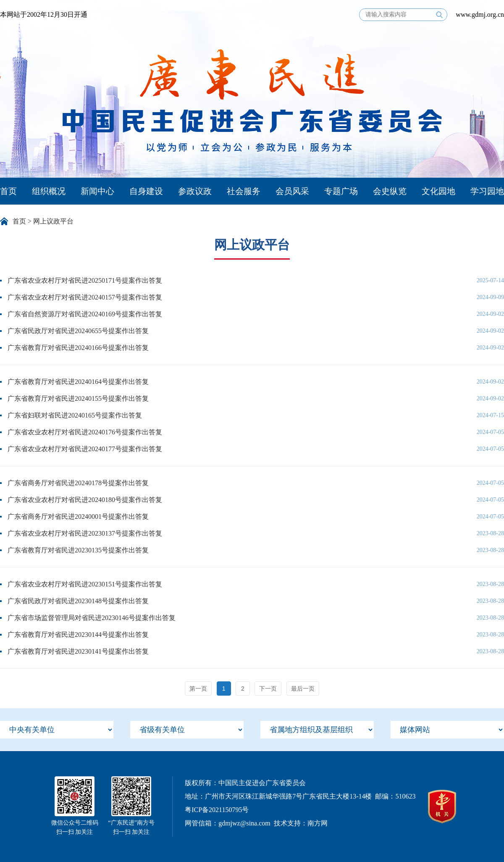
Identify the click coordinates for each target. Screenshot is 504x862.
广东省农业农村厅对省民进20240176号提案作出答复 (85, 432)
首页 (8, 191)
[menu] (57, 730)
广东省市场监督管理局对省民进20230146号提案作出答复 (92, 618)
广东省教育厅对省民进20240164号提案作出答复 (78, 382)
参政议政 (195, 191)
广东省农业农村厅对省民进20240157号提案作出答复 (85, 297)
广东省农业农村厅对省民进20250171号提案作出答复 (85, 280)
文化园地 (438, 191)
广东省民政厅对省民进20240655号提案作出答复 (78, 331)
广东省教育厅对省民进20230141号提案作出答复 (78, 651)
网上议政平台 (53, 221)
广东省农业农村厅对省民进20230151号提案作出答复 (85, 584)
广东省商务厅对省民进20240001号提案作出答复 (78, 516)
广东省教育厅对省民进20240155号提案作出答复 (78, 398)
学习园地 (487, 191)
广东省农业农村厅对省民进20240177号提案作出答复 (85, 449)
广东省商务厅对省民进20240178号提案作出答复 (78, 483)
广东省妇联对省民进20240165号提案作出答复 (75, 415)
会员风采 (292, 191)
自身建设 (146, 191)
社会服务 (244, 191)
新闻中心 (97, 191)
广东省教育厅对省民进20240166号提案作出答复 (78, 348)
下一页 (268, 689)
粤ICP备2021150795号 (217, 810)
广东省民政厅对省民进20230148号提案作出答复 (78, 601)
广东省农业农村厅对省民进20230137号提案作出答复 (85, 533)
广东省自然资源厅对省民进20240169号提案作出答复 (85, 314)
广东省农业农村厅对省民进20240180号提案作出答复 (85, 500)
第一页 (198, 689)
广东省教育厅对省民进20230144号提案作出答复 (78, 635)
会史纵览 (390, 191)
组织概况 (49, 191)
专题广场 (341, 191)
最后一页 (303, 689)
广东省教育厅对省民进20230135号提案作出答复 (78, 550)
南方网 (318, 823)
